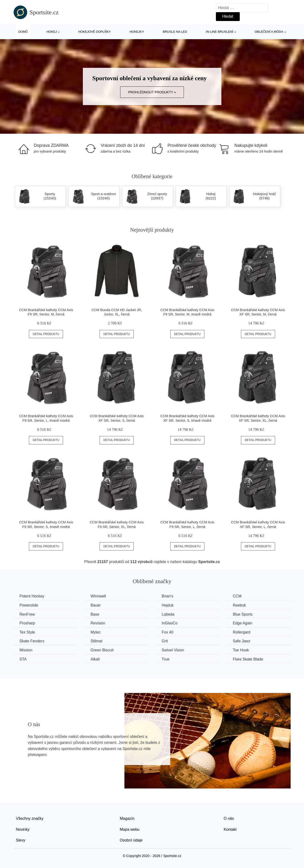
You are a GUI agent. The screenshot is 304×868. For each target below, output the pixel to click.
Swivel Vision (173, 650)
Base (95, 614)
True (165, 659)
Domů (23, 32)
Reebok (239, 605)
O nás (229, 818)
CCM (237, 596)
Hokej (52, 32)
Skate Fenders (32, 641)
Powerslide (29, 605)
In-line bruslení (220, 32)
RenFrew (27, 614)
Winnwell (98, 596)
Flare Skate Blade (248, 659)
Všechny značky (30, 818)
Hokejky (137, 32)
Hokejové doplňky (94, 32)
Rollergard (242, 632)
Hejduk (168, 605)
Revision (98, 623)
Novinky (23, 829)
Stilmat (96, 641)
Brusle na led (175, 32)
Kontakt (230, 829)
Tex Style (27, 632)
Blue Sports (243, 614)
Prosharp (27, 623)
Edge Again (243, 623)
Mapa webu (130, 829)
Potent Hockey (32, 596)
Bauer (96, 605)
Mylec (96, 632)
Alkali (95, 659)
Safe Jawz (242, 641)
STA (23, 659)
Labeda (168, 614)
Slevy (21, 840)
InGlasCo (170, 623)
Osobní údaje (131, 840)
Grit (165, 641)
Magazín (127, 818)
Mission (26, 650)
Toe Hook (241, 650)
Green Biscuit (102, 650)
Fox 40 (168, 632)
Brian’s (168, 596)
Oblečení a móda (269, 32)
